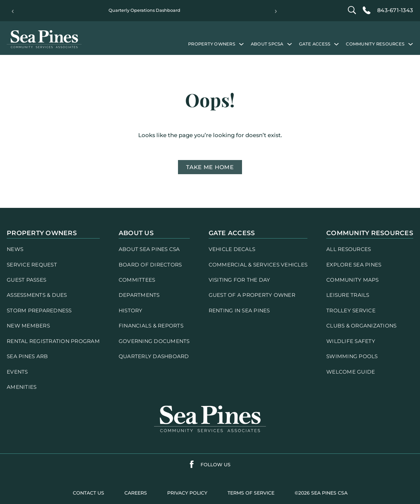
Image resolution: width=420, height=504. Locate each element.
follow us (216, 465)
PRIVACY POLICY (187, 493)
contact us (88, 493)
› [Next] (276, 11)
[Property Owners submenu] (241, 44)
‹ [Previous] (13, 11)
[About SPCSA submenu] (290, 44)
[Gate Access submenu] (336, 44)
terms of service (251, 493)
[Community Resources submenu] (411, 44)
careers (136, 493)
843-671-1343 (395, 10)
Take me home (210, 167)
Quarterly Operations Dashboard (144, 10)
